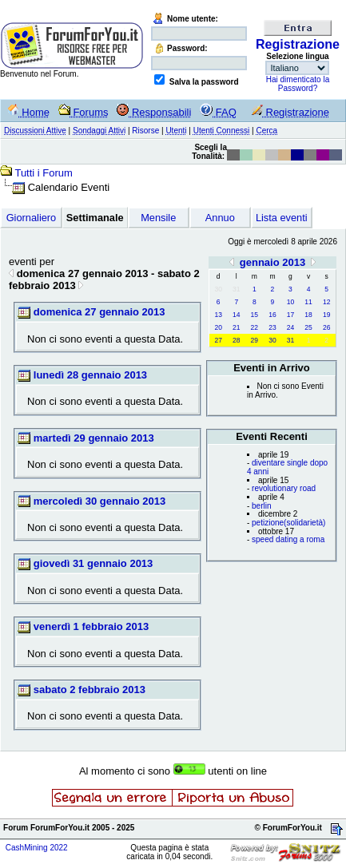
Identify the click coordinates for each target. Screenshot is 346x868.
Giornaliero (32, 218)
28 (236, 340)
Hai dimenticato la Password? (298, 84)
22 (255, 327)
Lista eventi (282, 218)
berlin (261, 506)
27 (218, 340)
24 (290, 327)
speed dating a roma (288, 539)
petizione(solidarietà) (288, 523)
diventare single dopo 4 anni (287, 467)
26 (326, 327)
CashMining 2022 (37, 848)
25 (308, 327)
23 (272, 327)
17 (290, 315)
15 (255, 315)
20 (218, 327)
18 (308, 315)
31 (290, 340)
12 (326, 302)
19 (326, 315)
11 (308, 302)
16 (272, 315)
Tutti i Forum (43, 173)
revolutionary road (284, 488)
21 (236, 327)
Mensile (158, 218)
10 (290, 302)
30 (272, 340)
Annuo (220, 218)
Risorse (145, 131)
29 (255, 340)
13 (218, 315)
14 (236, 315)
